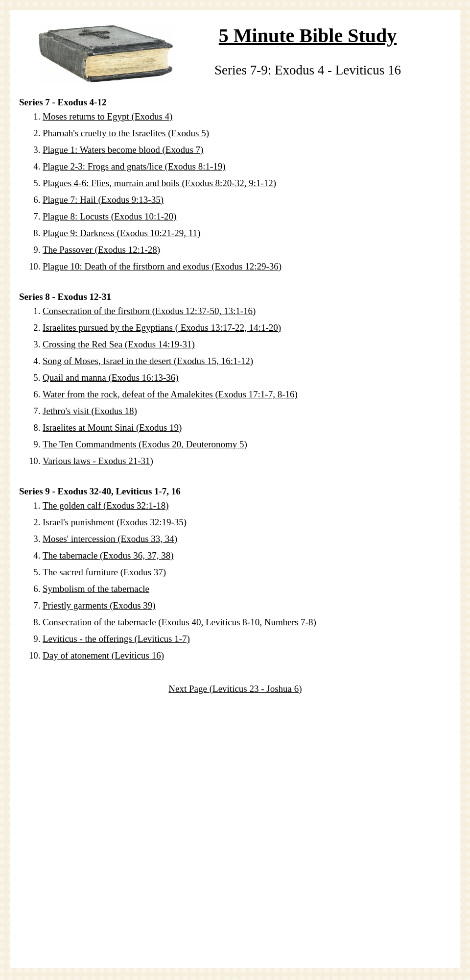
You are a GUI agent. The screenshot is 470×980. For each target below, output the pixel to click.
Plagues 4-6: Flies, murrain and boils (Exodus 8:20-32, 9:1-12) (159, 183)
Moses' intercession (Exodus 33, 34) (110, 539)
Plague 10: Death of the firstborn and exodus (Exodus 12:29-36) (162, 266)
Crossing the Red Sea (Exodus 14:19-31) (119, 344)
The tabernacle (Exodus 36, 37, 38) (108, 555)
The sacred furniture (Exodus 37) (104, 572)
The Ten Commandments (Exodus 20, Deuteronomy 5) (145, 444)
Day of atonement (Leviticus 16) (103, 655)
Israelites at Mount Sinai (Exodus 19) (112, 428)
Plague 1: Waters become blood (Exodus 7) (123, 150)
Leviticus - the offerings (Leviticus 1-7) (116, 639)
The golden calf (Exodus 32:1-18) (106, 505)
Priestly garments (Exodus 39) (99, 605)
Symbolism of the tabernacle (96, 589)
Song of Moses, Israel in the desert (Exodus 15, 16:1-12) (148, 361)
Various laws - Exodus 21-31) (98, 461)
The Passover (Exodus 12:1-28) (101, 250)
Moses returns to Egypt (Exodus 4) (107, 116)
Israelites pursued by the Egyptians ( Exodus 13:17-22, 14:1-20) (162, 328)
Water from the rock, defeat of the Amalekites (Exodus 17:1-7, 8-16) (170, 394)
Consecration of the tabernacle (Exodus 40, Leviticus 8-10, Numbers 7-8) (179, 622)
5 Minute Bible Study (308, 36)
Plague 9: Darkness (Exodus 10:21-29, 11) (121, 233)
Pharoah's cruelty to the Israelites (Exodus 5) (126, 133)
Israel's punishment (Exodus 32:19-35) (115, 522)
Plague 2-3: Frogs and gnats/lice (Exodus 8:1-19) (134, 166)
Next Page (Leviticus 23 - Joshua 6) (235, 689)
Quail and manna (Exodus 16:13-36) (111, 378)
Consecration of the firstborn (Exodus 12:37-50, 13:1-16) (149, 311)
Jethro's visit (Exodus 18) (90, 411)
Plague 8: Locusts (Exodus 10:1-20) (109, 216)
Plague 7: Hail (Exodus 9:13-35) (103, 200)
